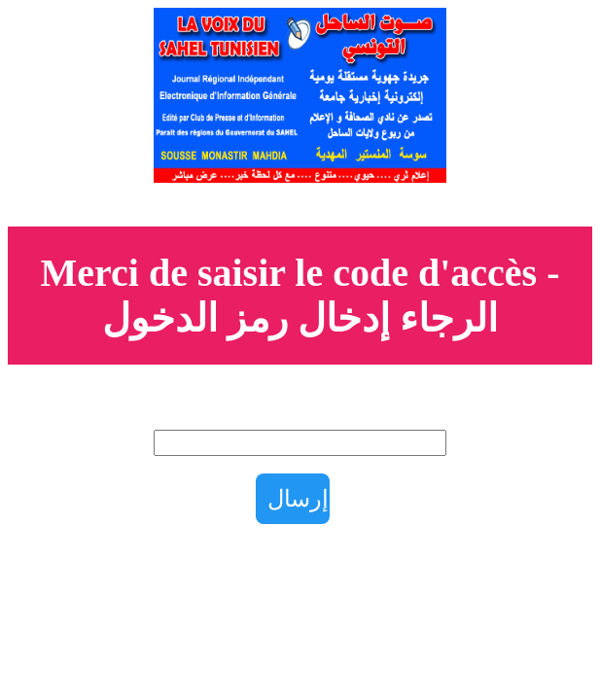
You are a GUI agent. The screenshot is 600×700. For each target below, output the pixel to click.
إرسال (298, 498)
